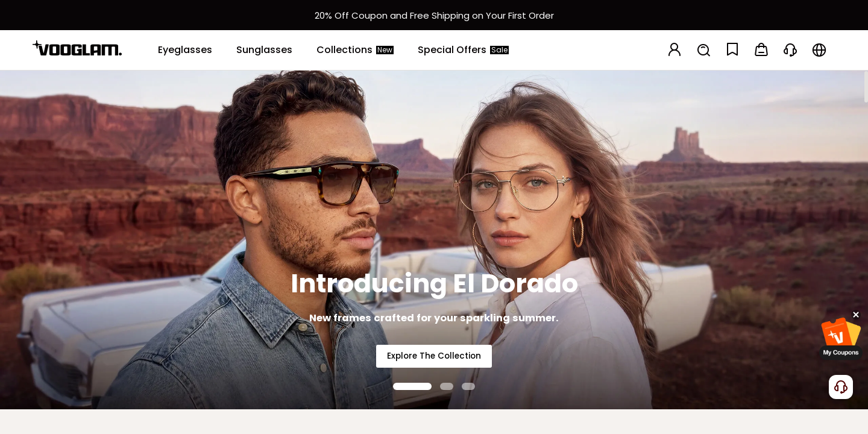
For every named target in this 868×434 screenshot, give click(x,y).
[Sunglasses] (264, 50)
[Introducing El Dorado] (434, 240)
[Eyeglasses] (185, 50)
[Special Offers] (463, 50)
